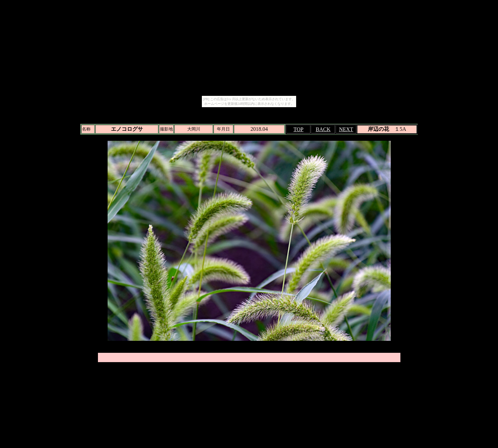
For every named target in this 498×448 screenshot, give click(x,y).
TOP (298, 129)
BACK (323, 129)
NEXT (346, 129)
